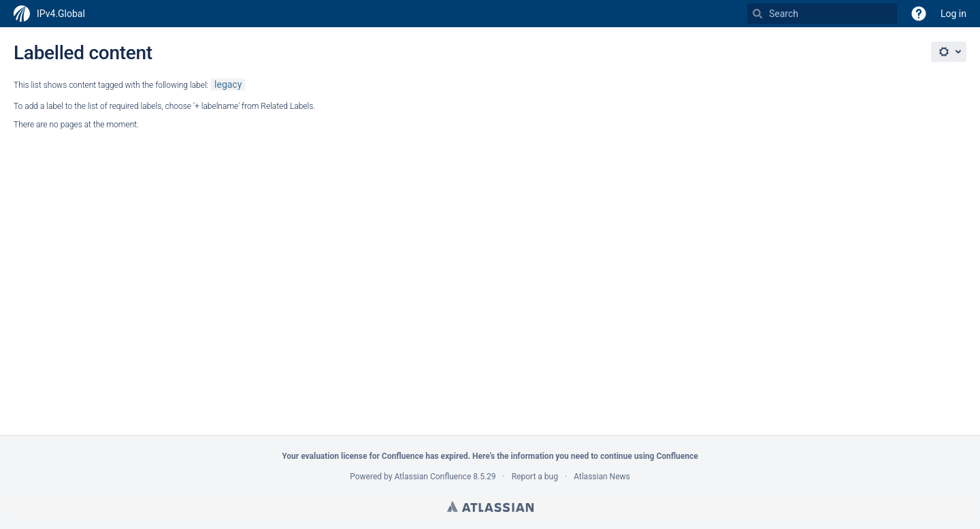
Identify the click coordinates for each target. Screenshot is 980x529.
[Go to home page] (49, 14)
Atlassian (490, 507)
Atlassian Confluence (432, 477)
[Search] (757, 14)
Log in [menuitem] (953, 14)
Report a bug (535, 477)
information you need (550, 456)
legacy (228, 84)
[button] (919, 14)
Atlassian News (602, 477)
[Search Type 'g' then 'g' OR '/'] (822, 14)
